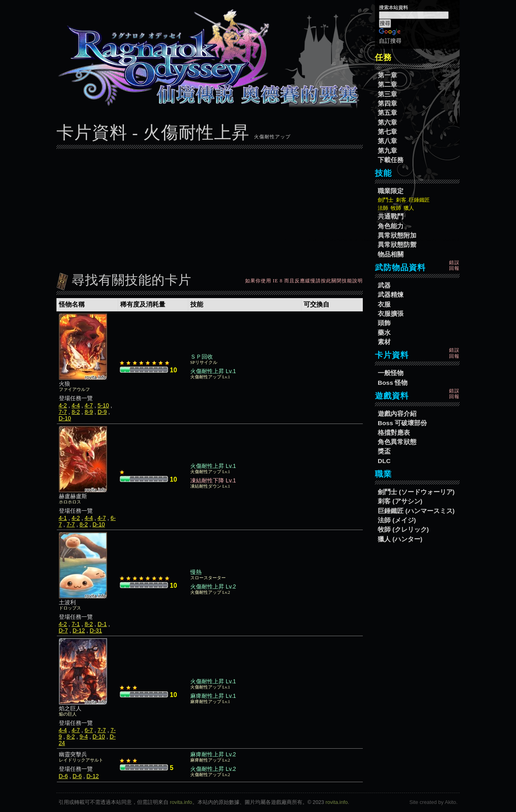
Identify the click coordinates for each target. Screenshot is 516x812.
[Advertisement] (210, 209)
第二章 (387, 85)
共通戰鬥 (391, 216)
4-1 (63, 518)
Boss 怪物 (393, 383)
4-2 (63, 405)
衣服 (384, 304)
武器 (384, 285)
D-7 (63, 630)
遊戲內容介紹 (397, 414)
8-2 (76, 412)
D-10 (65, 418)
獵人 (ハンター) (400, 539)
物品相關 (391, 254)
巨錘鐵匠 (419, 200)
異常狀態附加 (397, 235)
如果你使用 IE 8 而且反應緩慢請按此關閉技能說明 (304, 281)
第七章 (387, 132)
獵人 (409, 208)
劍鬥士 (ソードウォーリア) (416, 492)
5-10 (103, 405)
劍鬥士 (386, 200)
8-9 (89, 412)
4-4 (76, 405)
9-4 (83, 737)
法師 (383, 208)
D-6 (63, 776)
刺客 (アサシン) (400, 501)
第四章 (387, 103)
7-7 (63, 412)
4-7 (89, 405)
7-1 (76, 624)
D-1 (102, 624)
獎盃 (384, 451)
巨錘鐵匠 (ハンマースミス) (416, 511)
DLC (384, 461)
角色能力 (391, 226)
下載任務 (391, 160)
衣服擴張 (391, 314)
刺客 (401, 200)
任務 (383, 57)
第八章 (387, 141)
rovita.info (181, 802)
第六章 (387, 122)
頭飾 (384, 323)
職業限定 (391, 191)
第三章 (387, 94)
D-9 (102, 412)
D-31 (96, 630)
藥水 (384, 333)
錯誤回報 (454, 265)
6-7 (89, 730)
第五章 (387, 113)
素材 (384, 342)
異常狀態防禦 (397, 245)
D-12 (79, 630)
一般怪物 (391, 373)
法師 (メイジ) (397, 520)
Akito (450, 802)
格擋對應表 (394, 433)
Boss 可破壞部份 (402, 423)
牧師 (396, 208)
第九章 (387, 151)
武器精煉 (391, 295)
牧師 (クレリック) (403, 529)
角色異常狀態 (397, 442)
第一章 (387, 75)
